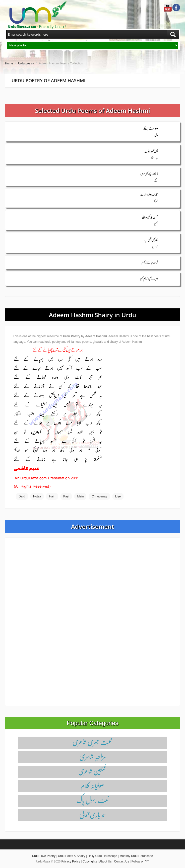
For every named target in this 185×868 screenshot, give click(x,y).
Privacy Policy (71, 861)
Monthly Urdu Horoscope (136, 856)
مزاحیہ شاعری (93, 756)
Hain (52, 496)
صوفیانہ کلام (93, 785)
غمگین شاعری (93, 771)
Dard (22, 496)
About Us (105, 861)
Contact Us (122, 861)
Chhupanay (99, 496)
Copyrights (90, 861)
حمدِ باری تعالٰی (93, 814)
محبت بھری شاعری (93, 742)
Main (80, 496)
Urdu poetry (26, 63)
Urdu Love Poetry (44, 856)
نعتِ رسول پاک (93, 800)
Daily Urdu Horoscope (102, 856)
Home (9, 63)
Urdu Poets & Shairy (72, 856)
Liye (118, 496)
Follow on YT (140, 861)
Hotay (37, 496)
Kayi (66, 496)
